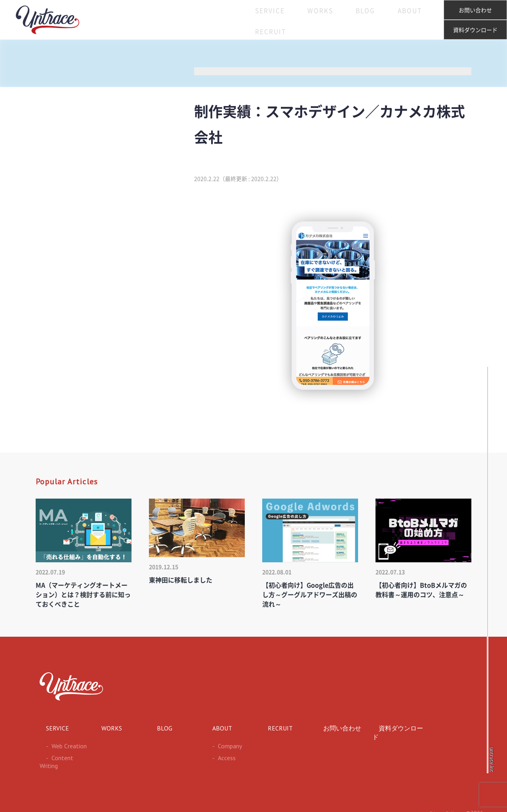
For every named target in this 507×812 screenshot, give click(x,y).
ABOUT (374, 20)
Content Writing (60, 756)
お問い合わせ (475, 10)
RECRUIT (416, 20)
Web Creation (58, 745)
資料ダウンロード (475, 30)
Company (220, 745)
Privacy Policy (442, 803)
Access (216, 756)
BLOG (337, 20)
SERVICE (257, 20)
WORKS (299, 20)
